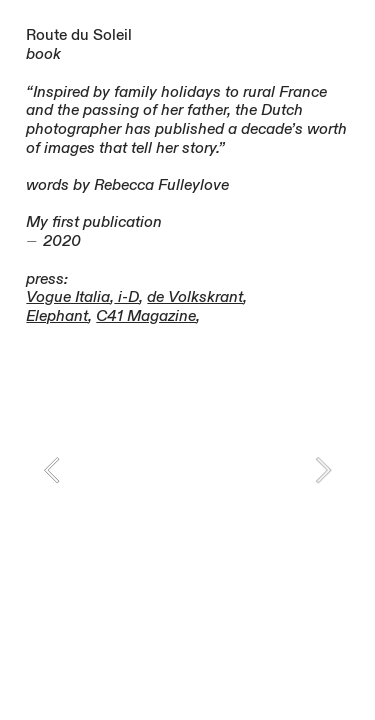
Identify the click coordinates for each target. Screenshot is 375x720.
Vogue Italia (68, 297)
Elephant (57, 316)
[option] (187, 470)
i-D (126, 297)
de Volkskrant (195, 297)
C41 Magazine (146, 316)
